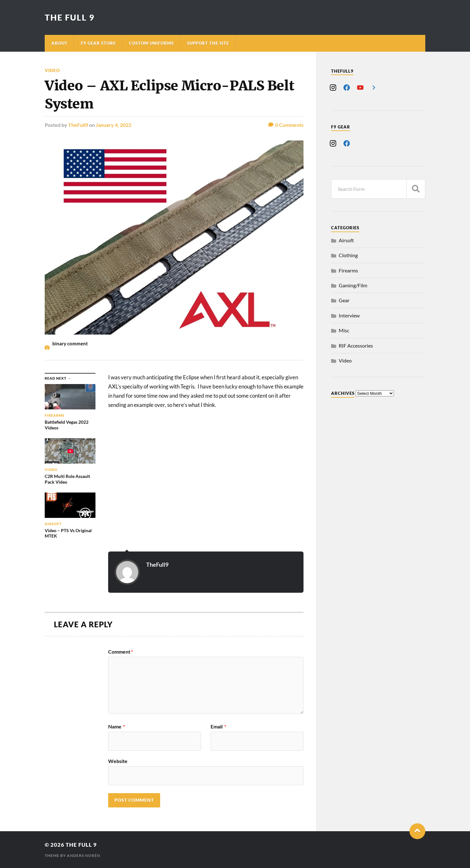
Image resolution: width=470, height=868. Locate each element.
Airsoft (346, 240)
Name (117, 727)
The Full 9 (70, 17)
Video (52, 70)
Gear (344, 300)
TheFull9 (78, 125)
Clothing (348, 255)
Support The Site (208, 43)
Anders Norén (84, 855)
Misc (344, 330)
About (59, 43)
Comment (121, 652)
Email (218, 727)
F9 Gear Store (98, 43)
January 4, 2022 (114, 125)
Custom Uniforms (151, 43)
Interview (349, 315)
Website (118, 761)
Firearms (348, 270)
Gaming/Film (353, 285)
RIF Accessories (356, 346)
